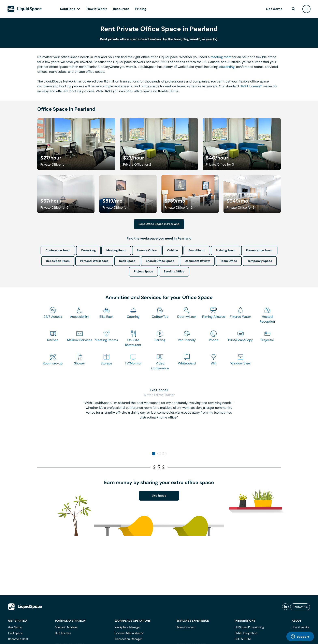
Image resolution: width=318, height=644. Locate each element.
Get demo (274, 9)
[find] (293, 9)
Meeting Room (116, 250)
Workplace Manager (128, 627)
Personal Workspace (94, 261)
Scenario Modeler (66, 627)
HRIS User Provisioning (249, 627)
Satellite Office (174, 272)
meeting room (221, 57)
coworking (227, 67)
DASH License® (251, 86)
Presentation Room (259, 250)
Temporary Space (260, 261)
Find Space (15, 633)
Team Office (229, 261)
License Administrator (129, 633)
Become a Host (18, 639)
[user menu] (306, 9)
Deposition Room (58, 261)
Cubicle (172, 250)
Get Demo (15, 627)
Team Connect (186, 627)
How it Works (97, 9)
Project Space (143, 272)
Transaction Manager (128, 639)
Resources (121, 9)
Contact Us (300, 607)
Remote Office (147, 250)
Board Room (197, 250)
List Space (159, 496)
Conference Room (58, 250)
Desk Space (127, 261)
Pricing (141, 9)
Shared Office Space (160, 261)
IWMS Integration (246, 633)
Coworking (88, 250)
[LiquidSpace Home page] (25, 9)
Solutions (68, 9)
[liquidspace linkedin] (285, 607)
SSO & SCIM (243, 639)
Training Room (226, 250)
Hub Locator (63, 633)
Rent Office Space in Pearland (159, 224)
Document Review (197, 261)
